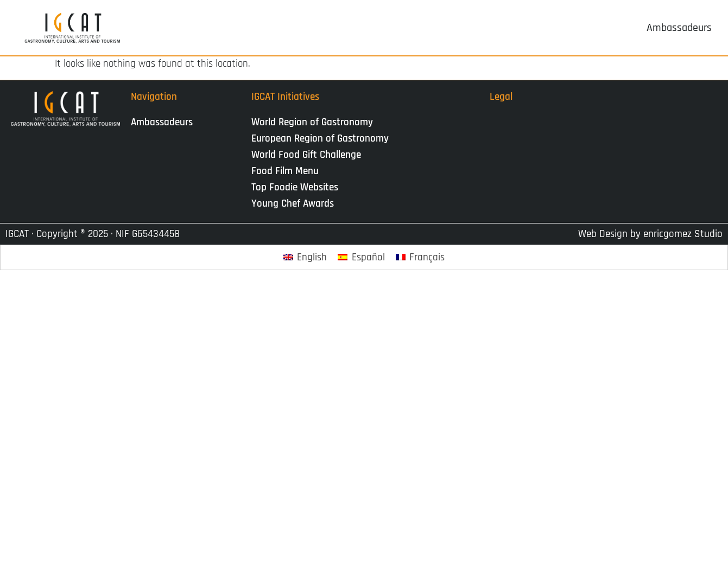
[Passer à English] (305, 257)
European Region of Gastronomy (320, 139)
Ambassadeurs (162, 122)
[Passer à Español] (361, 257)
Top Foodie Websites (295, 187)
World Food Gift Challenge (306, 155)
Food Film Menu (285, 171)
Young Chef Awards (293, 204)
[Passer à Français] (420, 257)
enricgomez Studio (683, 234)
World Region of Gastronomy (312, 122)
